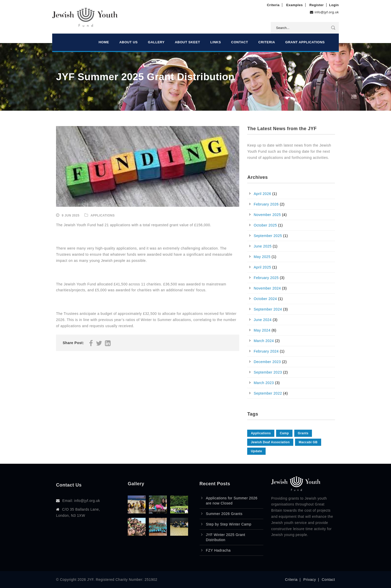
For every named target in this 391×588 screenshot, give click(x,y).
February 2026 (266, 204)
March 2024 (264, 341)
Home (104, 42)
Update (256, 451)
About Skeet (187, 42)
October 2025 (265, 225)
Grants (303, 433)
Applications (103, 215)
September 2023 (268, 372)
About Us (128, 42)
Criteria (273, 5)
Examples (294, 5)
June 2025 (263, 246)
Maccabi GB (308, 442)
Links (216, 42)
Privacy (309, 580)
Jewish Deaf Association (270, 442)
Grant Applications (305, 42)
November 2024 (267, 288)
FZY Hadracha (218, 550)
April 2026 (262, 194)
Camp (284, 433)
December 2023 (267, 362)
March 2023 (264, 383)
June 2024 (263, 320)
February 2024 (266, 351)
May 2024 (262, 330)
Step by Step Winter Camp (229, 524)
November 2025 (267, 215)
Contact (240, 42)
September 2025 (268, 236)
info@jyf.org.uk (327, 12)
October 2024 (265, 299)
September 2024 (268, 309)
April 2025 (262, 267)
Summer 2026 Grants (224, 514)
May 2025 (262, 257)
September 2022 (268, 393)
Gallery (156, 42)
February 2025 (266, 278)
